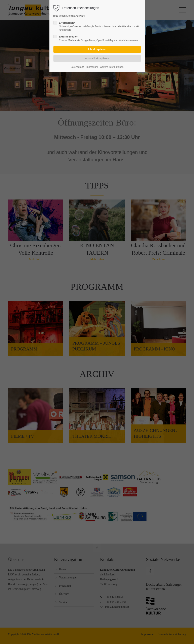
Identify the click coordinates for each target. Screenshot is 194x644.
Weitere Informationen (112, 67)
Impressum (92, 67)
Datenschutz (77, 67)
